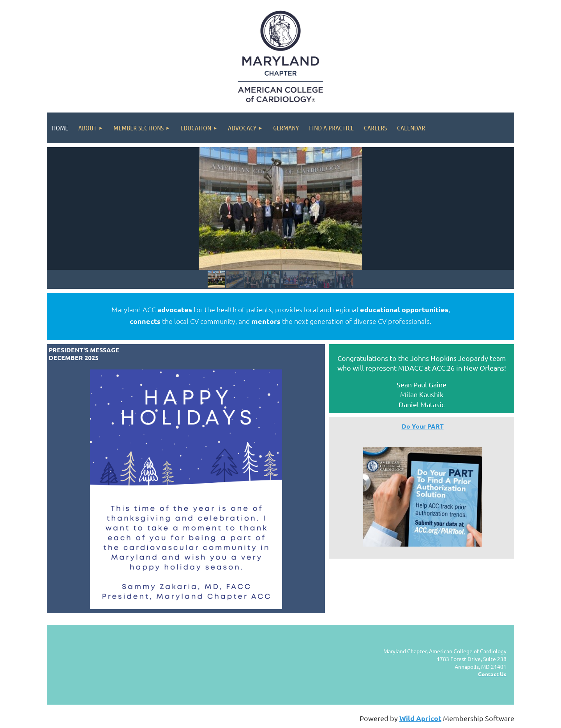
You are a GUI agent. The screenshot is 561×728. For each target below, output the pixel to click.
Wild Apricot (420, 718)
